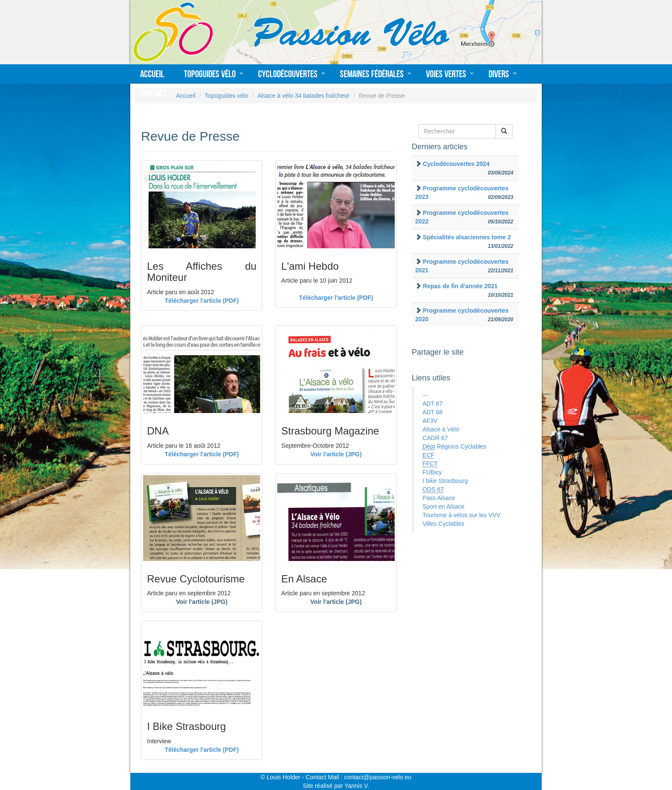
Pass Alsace (439, 498)
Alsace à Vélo (441, 429)
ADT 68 (433, 412)
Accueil (152, 74)
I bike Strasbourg (445, 481)
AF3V (430, 421)
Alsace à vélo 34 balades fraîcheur (304, 96)
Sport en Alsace (444, 507)
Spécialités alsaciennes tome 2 (467, 237)
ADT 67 (433, 404)
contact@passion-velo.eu (378, 777)
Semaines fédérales (372, 74)
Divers (499, 74)
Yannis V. (357, 786)
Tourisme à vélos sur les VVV (462, 515)
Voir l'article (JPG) (336, 454)
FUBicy (432, 472)
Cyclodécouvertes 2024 (456, 164)
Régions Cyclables (454, 447)
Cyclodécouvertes (288, 74)
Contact (153, 93)
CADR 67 (435, 438)
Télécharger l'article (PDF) (202, 301)
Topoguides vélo (210, 74)
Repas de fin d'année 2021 (460, 286)
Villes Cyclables (444, 524)
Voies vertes (446, 74)
